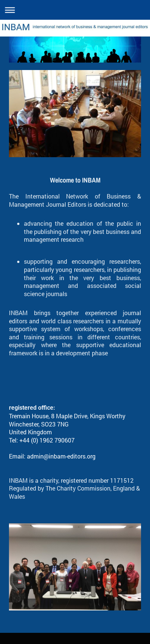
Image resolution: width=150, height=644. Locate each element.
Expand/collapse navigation (75, 10)
